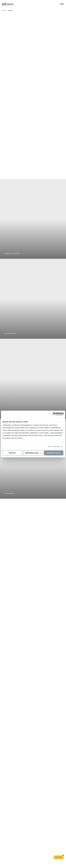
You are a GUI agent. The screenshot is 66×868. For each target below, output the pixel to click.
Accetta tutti (54, 453)
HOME (3, 11)
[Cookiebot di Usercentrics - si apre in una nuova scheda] (54, 414)
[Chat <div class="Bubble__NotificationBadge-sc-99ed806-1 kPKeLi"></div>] (56, 857)
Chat (60, 857)
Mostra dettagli (54, 446)
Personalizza (33, 453)
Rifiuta (12, 453)
